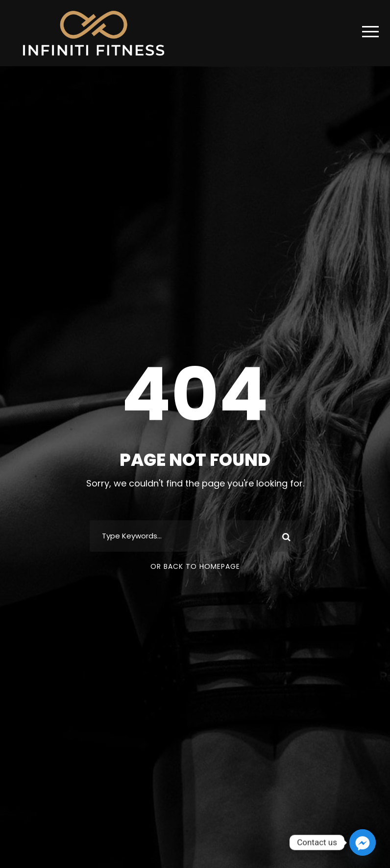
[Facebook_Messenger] (363, 842)
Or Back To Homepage (195, 566)
